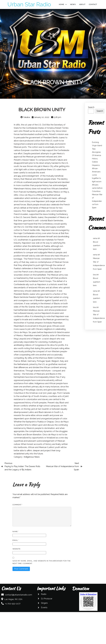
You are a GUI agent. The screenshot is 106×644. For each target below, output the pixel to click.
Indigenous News (32, 457)
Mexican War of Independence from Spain (97, 201)
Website (16, 549)
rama (95, 238)
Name (16, 532)
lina (94, 275)
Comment (18, 505)
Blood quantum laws (97, 246)
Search (91, 107)
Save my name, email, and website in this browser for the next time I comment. (42, 562)
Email (16, 540)
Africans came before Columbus (97, 188)
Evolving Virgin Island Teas (97, 145)
